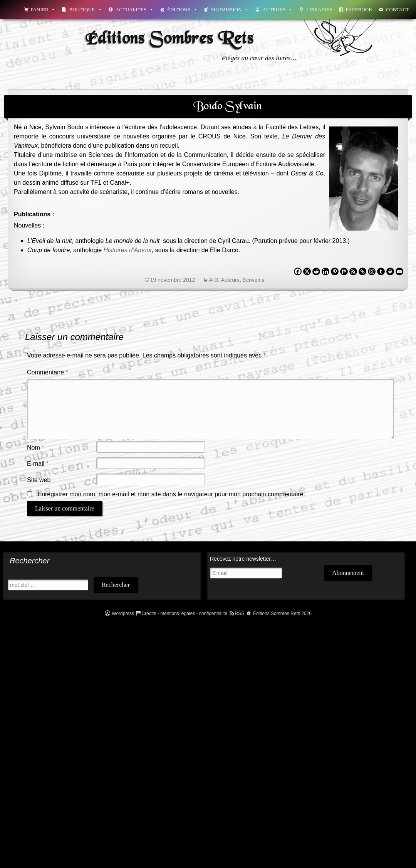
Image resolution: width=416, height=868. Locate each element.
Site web (39, 480)
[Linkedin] (325, 271)
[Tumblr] (381, 271)
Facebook (359, 9)
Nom (35, 447)
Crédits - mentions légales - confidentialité (184, 613)
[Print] (390, 271)
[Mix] (344, 271)
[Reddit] (316, 271)
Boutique (85, 9)
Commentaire (48, 372)
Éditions (182, 9)
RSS (240, 613)
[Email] (399, 271)
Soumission (230, 9)
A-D (213, 280)
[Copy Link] (362, 271)
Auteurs (278, 9)
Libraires (319, 9)
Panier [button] (43, 9)
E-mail (38, 464)
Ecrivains (254, 280)
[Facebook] (298, 271)
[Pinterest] (335, 271)
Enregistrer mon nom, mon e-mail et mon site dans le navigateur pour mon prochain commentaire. (171, 494)
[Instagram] (372, 271)
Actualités (135, 9)
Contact (398, 9)
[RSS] (353, 271)
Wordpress (123, 613)
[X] (307, 271)
